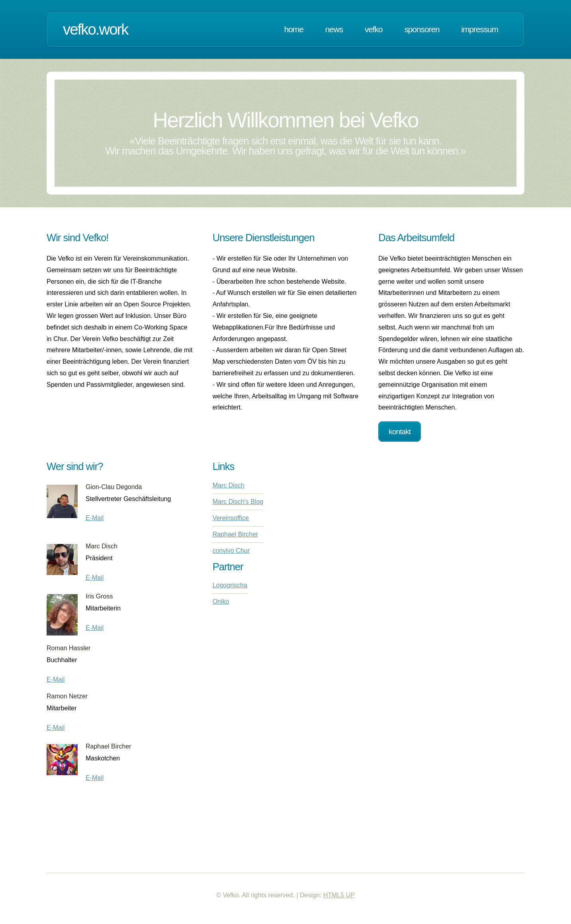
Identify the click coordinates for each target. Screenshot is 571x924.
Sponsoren (422, 29)
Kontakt (400, 432)
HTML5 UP (339, 895)
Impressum (480, 29)
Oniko (221, 601)
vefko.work (95, 29)
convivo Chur (231, 551)
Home (294, 29)
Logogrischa (230, 585)
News (334, 29)
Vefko (374, 29)
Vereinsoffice (231, 518)
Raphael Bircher (236, 534)
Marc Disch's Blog (238, 502)
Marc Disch (229, 485)
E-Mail (95, 518)
